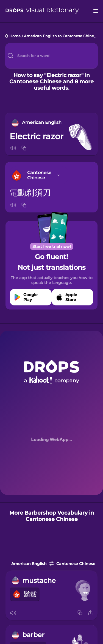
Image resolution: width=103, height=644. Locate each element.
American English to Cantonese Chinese (61, 36)
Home (15, 36)
